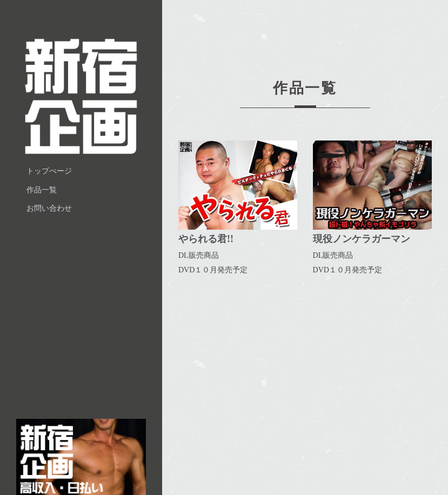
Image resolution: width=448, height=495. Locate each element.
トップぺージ (50, 172)
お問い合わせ (50, 209)
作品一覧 (42, 190)
